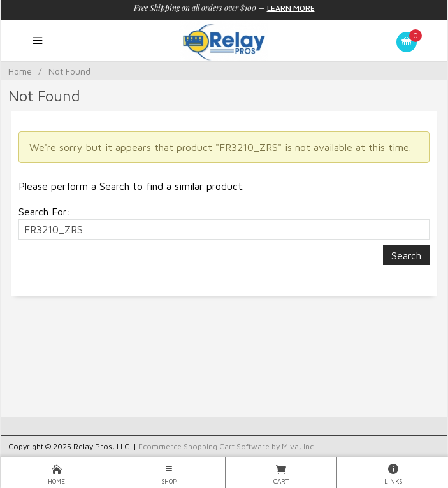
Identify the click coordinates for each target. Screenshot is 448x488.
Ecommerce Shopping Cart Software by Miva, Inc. (227, 446)
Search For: (45, 212)
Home (20, 71)
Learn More (291, 8)
